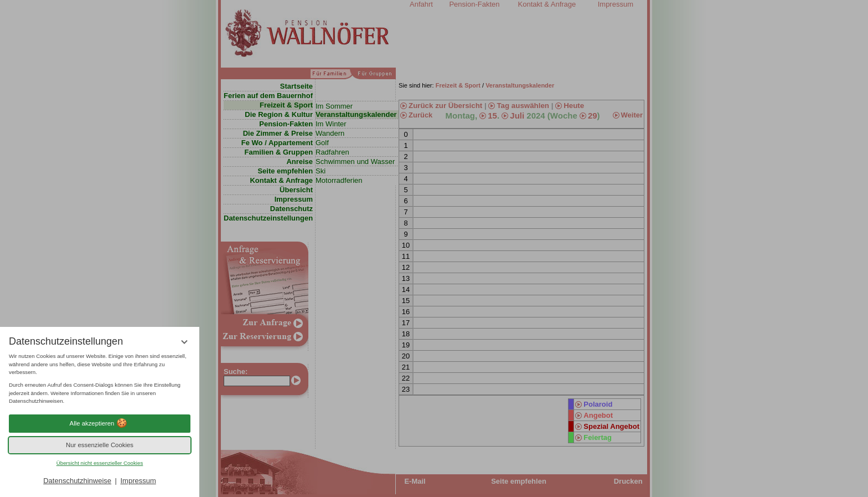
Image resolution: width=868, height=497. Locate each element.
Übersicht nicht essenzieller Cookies (100, 463)
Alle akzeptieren (100, 423)
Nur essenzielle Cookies (100, 445)
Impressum (138, 481)
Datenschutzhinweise (77, 481)
